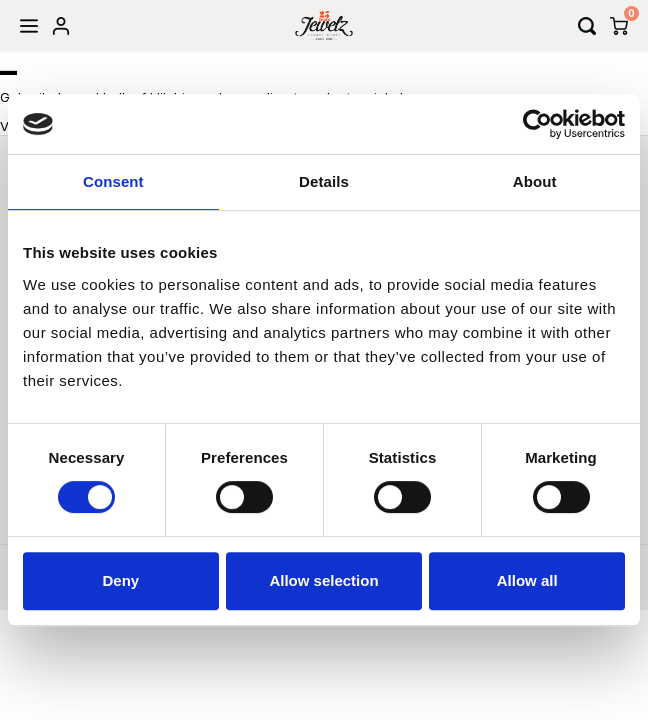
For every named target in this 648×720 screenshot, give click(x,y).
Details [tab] (324, 181)
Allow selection (323, 580)
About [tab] (535, 181)
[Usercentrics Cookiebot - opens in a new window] (537, 124)
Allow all (527, 580)
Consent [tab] (113, 181)
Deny (120, 580)
